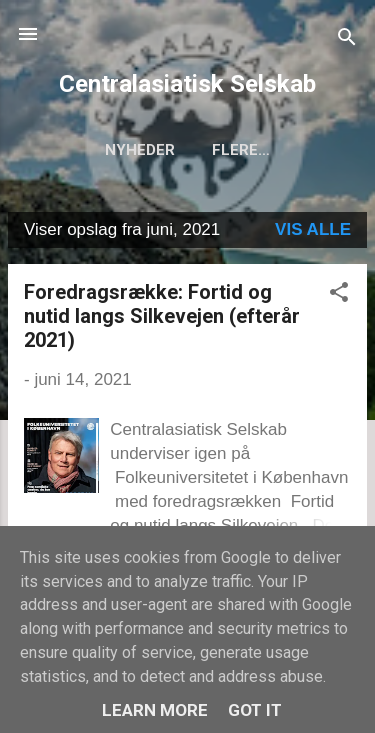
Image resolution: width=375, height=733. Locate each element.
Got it (255, 710)
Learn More (155, 710)
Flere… (241, 150)
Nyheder (140, 150)
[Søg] (347, 40)
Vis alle (313, 229)
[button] (339, 295)
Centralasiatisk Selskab (187, 84)
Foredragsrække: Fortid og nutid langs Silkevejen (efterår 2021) (162, 316)
